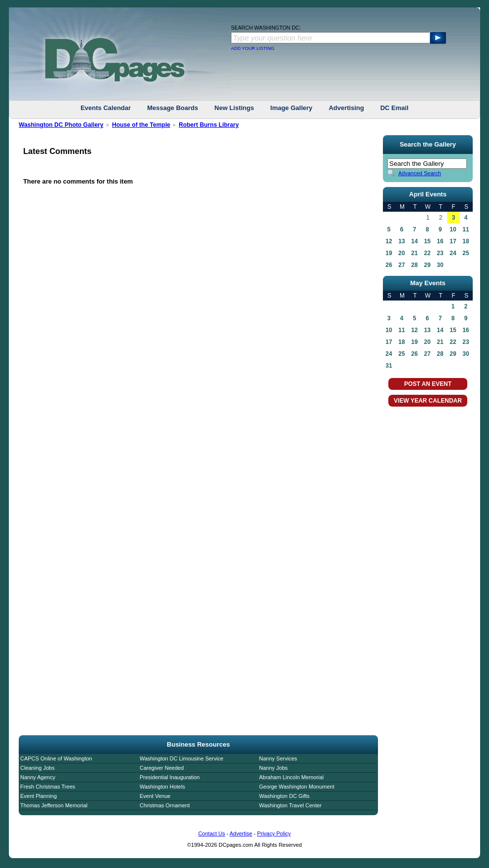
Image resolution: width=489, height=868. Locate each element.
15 (427, 241)
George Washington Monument (297, 787)
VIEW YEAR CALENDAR (428, 401)
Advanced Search (420, 173)
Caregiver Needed (162, 768)
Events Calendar (106, 108)
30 (440, 265)
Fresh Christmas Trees (48, 787)
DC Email (395, 108)
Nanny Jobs (273, 768)
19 (389, 253)
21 (414, 253)
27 (401, 265)
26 (389, 265)
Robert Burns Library (209, 125)
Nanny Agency (38, 777)
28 (414, 265)
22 (427, 253)
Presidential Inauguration (170, 777)
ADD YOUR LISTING (253, 48)
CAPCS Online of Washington (56, 758)
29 (427, 265)
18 (466, 241)
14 (414, 241)
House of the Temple (141, 125)
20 (401, 253)
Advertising (346, 108)
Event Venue (155, 796)
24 (453, 253)
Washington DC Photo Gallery (61, 125)
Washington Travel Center (290, 805)
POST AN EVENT (428, 384)
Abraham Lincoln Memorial (291, 777)
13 (401, 241)
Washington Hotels (162, 787)
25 (466, 253)
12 (389, 241)
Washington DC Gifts (284, 796)
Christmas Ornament (165, 805)
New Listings (234, 108)
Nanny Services (278, 758)
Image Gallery (291, 108)
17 (453, 241)
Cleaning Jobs (38, 768)
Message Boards (172, 108)
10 (453, 229)
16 (440, 241)
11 (466, 229)
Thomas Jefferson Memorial (54, 805)
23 (440, 253)
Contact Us (212, 833)
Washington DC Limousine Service (182, 758)
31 (389, 366)
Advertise (241, 833)
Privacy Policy (274, 833)
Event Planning (38, 796)
